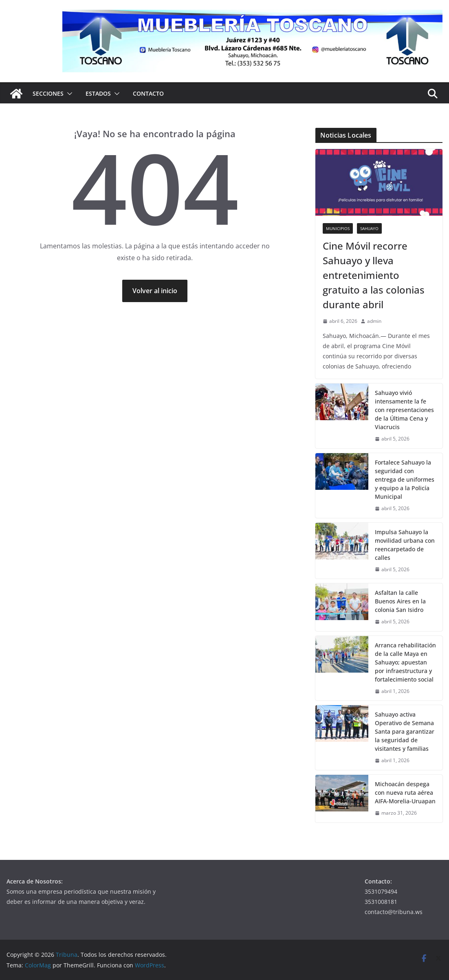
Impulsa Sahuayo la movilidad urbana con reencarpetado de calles (405, 545)
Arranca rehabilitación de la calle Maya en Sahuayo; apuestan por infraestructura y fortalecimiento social (405, 662)
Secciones (48, 93)
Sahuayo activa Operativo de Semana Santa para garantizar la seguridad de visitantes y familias (405, 731)
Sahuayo (369, 228)
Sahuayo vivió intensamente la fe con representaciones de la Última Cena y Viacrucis (404, 410)
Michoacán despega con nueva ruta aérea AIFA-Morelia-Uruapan (405, 793)
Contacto (148, 93)
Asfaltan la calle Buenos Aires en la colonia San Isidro (400, 601)
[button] (68, 94)
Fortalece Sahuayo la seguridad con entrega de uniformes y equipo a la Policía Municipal (405, 479)
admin (374, 321)
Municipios (338, 228)
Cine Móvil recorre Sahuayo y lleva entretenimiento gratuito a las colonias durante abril (374, 275)
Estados (98, 93)
